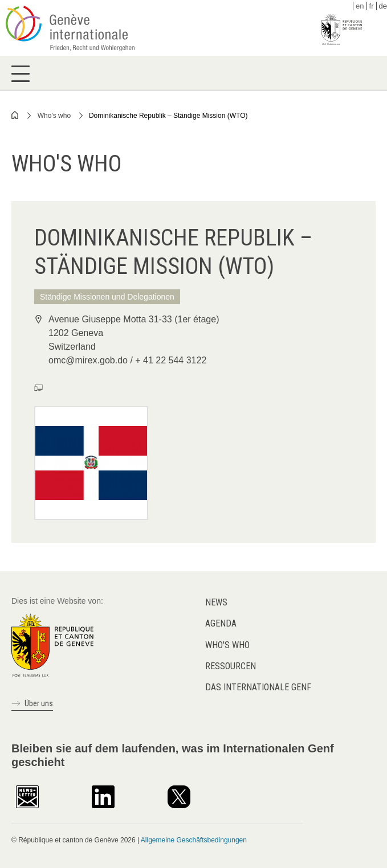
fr (372, 6)
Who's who (54, 116)
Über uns (39, 703)
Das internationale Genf (258, 687)
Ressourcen (231, 666)
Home (15, 115)
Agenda (221, 623)
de (383, 6)
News (216, 602)
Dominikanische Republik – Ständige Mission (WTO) (168, 116)
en (360, 6)
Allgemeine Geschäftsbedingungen (194, 840)
